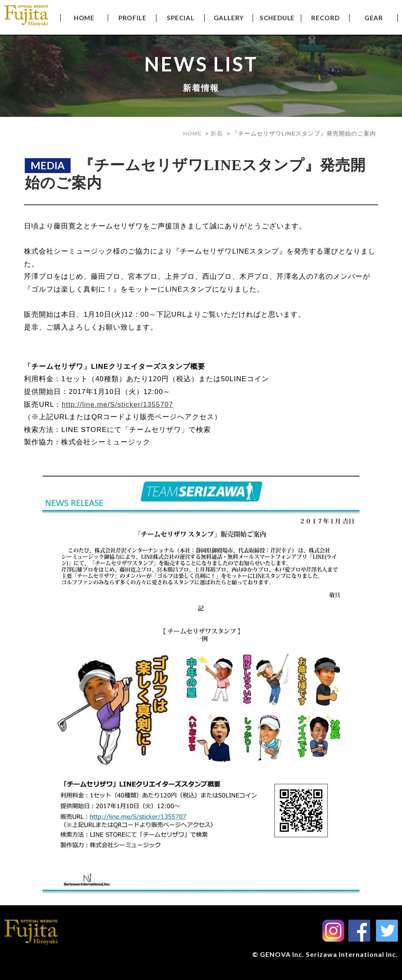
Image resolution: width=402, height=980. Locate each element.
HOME (84, 18)
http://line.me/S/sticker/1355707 (117, 405)
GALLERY (229, 18)
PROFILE (132, 18)
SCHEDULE (277, 18)
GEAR (374, 18)
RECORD (325, 18)
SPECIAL (181, 18)
